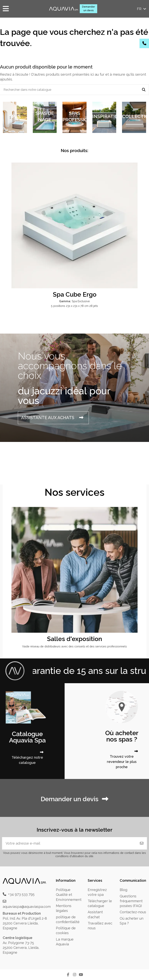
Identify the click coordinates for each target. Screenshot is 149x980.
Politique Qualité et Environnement (69, 895)
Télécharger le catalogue (100, 903)
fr (142, 9)
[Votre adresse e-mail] (69, 843)
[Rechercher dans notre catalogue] (144, 90)
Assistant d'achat (95, 914)
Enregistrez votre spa (97, 892)
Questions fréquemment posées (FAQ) (131, 901)
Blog (123, 890)
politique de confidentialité (68, 919)
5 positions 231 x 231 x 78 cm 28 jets (74, 306)
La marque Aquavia (65, 942)
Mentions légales (64, 908)
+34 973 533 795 (21, 894)
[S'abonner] (142, 843)
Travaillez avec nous (100, 926)
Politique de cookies (66, 930)
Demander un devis (89, 9)
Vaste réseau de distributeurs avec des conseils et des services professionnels (74, 646)
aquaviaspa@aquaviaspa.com (27, 907)
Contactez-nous (133, 912)
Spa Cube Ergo (75, 294)
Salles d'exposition (74, 639)
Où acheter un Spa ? (132, 921)
